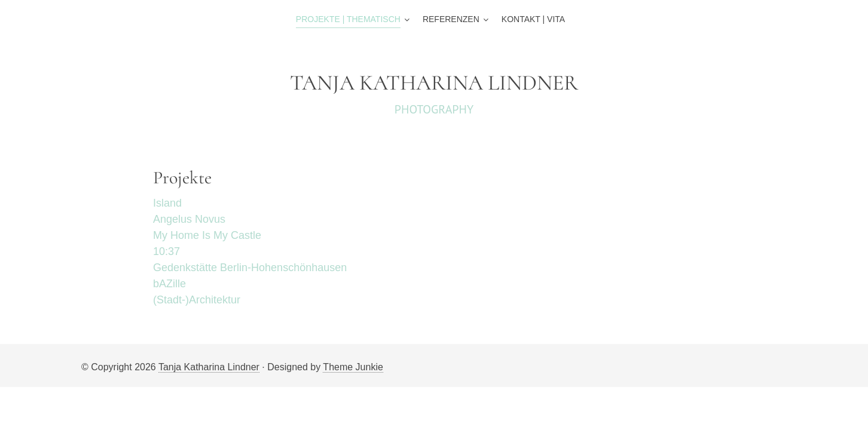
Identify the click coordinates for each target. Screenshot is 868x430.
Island (167, 203)
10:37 (168, 251)
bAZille (169, 284)
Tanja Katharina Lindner (209, 367)
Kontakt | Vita (533, 19)
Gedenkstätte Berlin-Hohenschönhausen (250, 268)
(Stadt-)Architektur (197, 300)
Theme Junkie (353, 367)
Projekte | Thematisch (348, 19)
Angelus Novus (189, 219)
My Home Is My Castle (207, 235)
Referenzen (451, 19)
